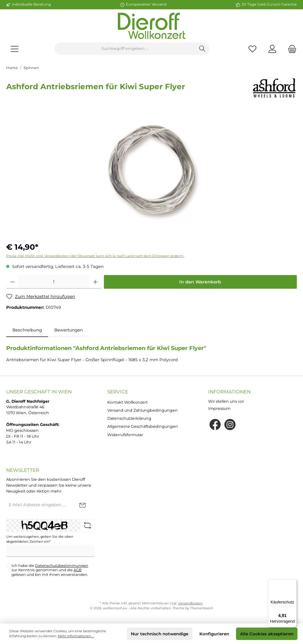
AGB (78, 570)
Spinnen (31, 68)
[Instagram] (230, 425)
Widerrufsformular (125, 435)
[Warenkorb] (290, 49)
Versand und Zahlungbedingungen (143, 410)
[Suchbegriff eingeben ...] (125, 49)
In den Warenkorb (200, 282)
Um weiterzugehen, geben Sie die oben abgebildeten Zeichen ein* (40, 539)
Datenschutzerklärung (129, 418)
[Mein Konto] (272, 49)
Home (12, 68)
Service (118, 392)
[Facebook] (215, 425)
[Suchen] (202, 49)
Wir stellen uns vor (226, 401)
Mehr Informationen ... (76, 636)
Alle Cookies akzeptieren (267, 634)
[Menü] (15, 49)
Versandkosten (190, 603)
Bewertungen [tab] (69, 330)
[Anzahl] (54, 282)
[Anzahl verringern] (13, 282)
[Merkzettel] (252, 49)
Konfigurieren (214, 634)
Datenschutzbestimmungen (62, 566)
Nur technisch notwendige (160, 634)
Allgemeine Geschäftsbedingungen (143, 426)
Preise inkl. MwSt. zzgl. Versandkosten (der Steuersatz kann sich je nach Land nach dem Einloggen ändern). (95, 256)
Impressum (219, 408)
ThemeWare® (202, 608)
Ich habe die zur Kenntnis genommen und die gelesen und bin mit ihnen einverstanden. (50, 570)
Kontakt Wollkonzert (127, 402)
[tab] (27, 330)
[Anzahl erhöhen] (95, 282)
